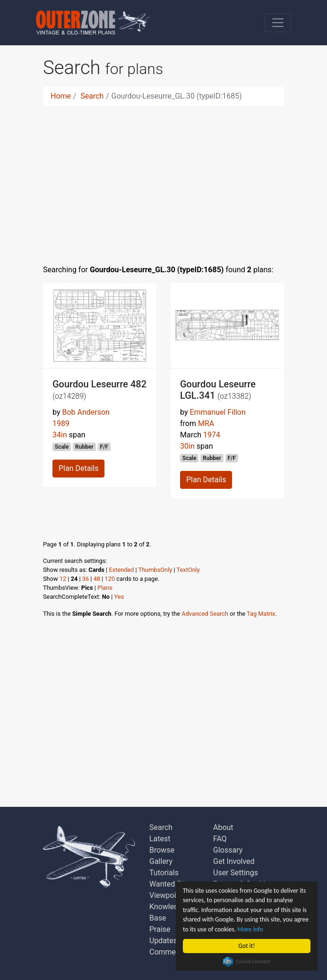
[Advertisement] (163, 179)
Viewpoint (166, 895)
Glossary (228, 850)
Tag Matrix (261, 614)
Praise (160, 929)
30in (187, 446)
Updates (163, 941)
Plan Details (78, 468)
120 (110, 579)
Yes (119, 597)
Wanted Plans (172, 884)
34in (60, 435)
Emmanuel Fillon (217, 412)
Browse (162, 850)
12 (63, 579)
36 (86, 579)
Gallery (161, 861)
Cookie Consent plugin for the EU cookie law (247, 962)
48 (97, 579)
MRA (206, 423)
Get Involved (234, 861)
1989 (61, 423)
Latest (160, 839)
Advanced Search (205, 614)
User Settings (236, 873)
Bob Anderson (86, 412)
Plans (105, 588)
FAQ (220, 839)
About (223, 827)
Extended (121, 570)
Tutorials (164, 873)
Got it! (246, 946)
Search (92, 96)
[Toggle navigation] (278, 23)
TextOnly (188, 570)
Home (61, 96)
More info (250, 929)
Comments (168, 952)
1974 (212, 435)
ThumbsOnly (155, 570)
